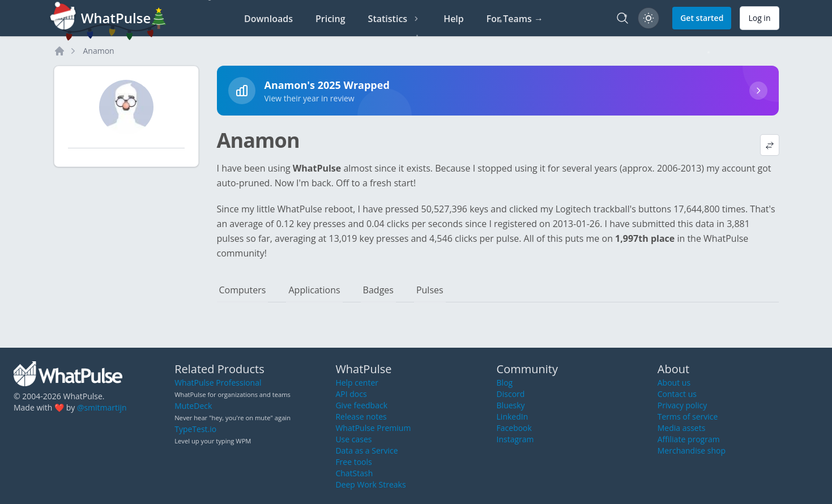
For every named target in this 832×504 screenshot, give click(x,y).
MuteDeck (193, 406)
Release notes (361, 417)
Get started (702, 18)
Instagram (515, 439)
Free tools (353, 462)
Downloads (268, 19)
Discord (511, 394)
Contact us (677, 394)
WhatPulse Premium (373, 428)
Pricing (330, 19)
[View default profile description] (770, 145)
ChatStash (354, 473)
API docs (351, 394)
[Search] (622, 18)
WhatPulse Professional (218, 383)
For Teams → (515, 19)
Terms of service (688, 417)
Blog (505, 383)
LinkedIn (513, 417)
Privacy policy (682, 405)
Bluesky (511, 405)
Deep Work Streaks (370, 484)
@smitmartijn (102, 407)
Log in (759, 18)
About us (674, 383)
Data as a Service (366, 450)
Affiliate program (689, 439)
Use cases (353, 439)
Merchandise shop (692, 450)
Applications (314, 290)
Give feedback (361, 405)
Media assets (682, 428)
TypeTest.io (195, 429)
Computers (243, 290)
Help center (357, 383)
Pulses (430, 290)
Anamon (99, 51)
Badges (378, 290)
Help (454, 19)
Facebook (514, 428)
